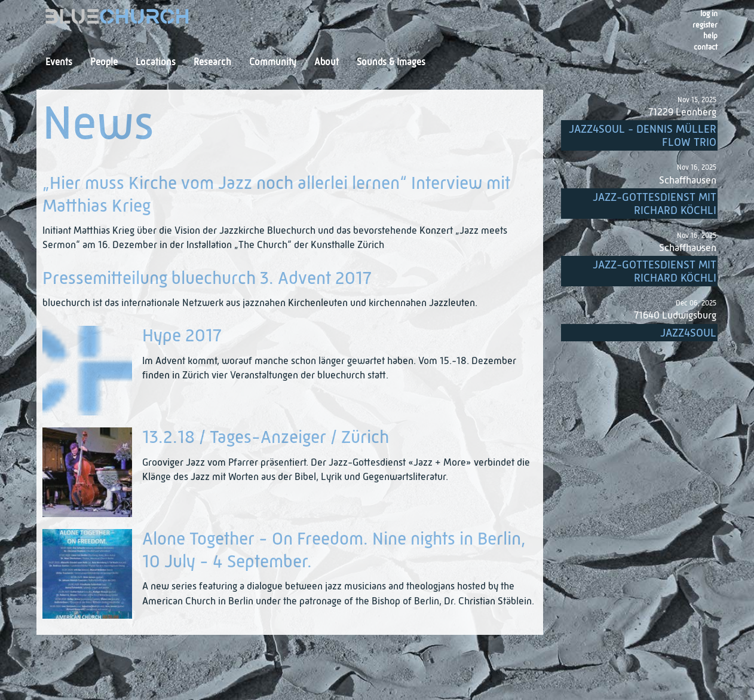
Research (212, 63)
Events (59, 63)
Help (710, 36)
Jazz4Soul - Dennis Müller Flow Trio (643, 136)
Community (273, 63)
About (327, 63)
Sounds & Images (391, 63)
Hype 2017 (182, 337)
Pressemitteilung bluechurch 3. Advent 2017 (207, 279)
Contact (706, 48)
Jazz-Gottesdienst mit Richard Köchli (655, 204)
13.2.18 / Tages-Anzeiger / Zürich (266, 438)
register (705, 25)
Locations (156, 63)
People (104, 63)
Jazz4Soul (688, 333)
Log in (709, 14)
